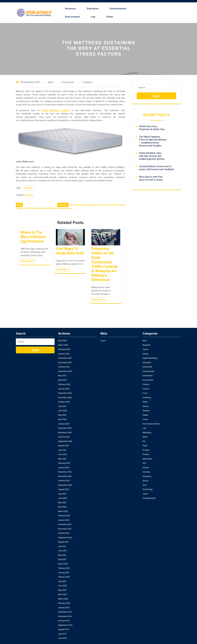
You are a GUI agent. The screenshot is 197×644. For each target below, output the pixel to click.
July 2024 (62, 406)
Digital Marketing (150, 358)
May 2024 (62, 415)
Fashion (146, 384)
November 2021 (65, 529)
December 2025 (65, 358)
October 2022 (64, 481)
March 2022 (63, 511)
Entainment (147, 367)
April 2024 (62, 419)
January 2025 (64, 389)
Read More (28, 261)
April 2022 (62, 507)
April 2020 (62, 594)
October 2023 (64, 437)
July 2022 (62, 494)
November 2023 (65, 433)
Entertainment (118, 9)
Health (145, 415)
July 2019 (62, 634)
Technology (148, 489)
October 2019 (64, 621)
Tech (145, 485)
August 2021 (64, 542)
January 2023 (64, 468)
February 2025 (64, 384)
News (145, 437)
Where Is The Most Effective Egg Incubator (33, 237)
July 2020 (62, 581)
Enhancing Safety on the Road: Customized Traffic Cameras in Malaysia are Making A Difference (105, 264)
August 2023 (64, 446)
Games (146, 406)
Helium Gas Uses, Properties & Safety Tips (152, 128)
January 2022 (64, 520)
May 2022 (62, 503)
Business (70, 9)
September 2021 (65, 538)
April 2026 (62, 341)
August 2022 (64, 489)
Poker (110, 17)
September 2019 (65, 625)
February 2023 (64, 463)
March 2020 (63, 599)
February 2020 (64, 603)
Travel (145, 494)
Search (156, 96)
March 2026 (63, 345)
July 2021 (62, 546)
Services (146, 472)
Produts (146, 454)
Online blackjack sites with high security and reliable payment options (152, 156)
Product (30, 195)
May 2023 (62, 459)
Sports (145, 481)
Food (145, 393)
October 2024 (64, 402)
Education (93, 9)
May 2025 (62, 376)
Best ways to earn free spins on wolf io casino (151, 178)
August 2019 (64, 629)
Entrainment (148, 376)
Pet (144, 441)
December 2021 (65, 524)
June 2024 (62, 411)
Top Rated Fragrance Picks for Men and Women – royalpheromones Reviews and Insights (153, 141)
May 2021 (62, 555)
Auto (145, 341)
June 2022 (62, 498)
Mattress (29, 188)
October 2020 (64, 577)
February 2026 (64, 349)
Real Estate (147, 459)
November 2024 (65, 398)
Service (146, 468)
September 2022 (65, 485)
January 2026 (64, 354)
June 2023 (62, 454)
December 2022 (65, 472)
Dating (145, 354)
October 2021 (64, 533)
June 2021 (62, 551)
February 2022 (64, 516)
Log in (103, 341)
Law (93, 17)
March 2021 (63, 564)
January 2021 (64, 573)
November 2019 (65, 616)
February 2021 (64, 568)
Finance (146, 389)
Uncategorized (149, 498)
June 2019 (62, 638)
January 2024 (64, 424)
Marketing (147, 433)
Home (145, 419)
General (146, 411)
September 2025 (65, 371)
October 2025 (64, 367)
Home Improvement (151, 424)
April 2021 (62, 559)
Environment (72, 17)
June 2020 (62, 586)
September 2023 (65, 441)
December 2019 (65, 612)
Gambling (147, 398)
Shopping (147, 476)
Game (145, 402)
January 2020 (64, 608)
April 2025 (62, 380)
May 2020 (62, 590)
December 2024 (65, 393)
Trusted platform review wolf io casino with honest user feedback (156, 168)
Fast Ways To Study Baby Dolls (70, 251)
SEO (144, 463)
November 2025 (65, 363)
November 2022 (65, 476)
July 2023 (62, 450)
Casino (146, 349)
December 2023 (65, 428)
